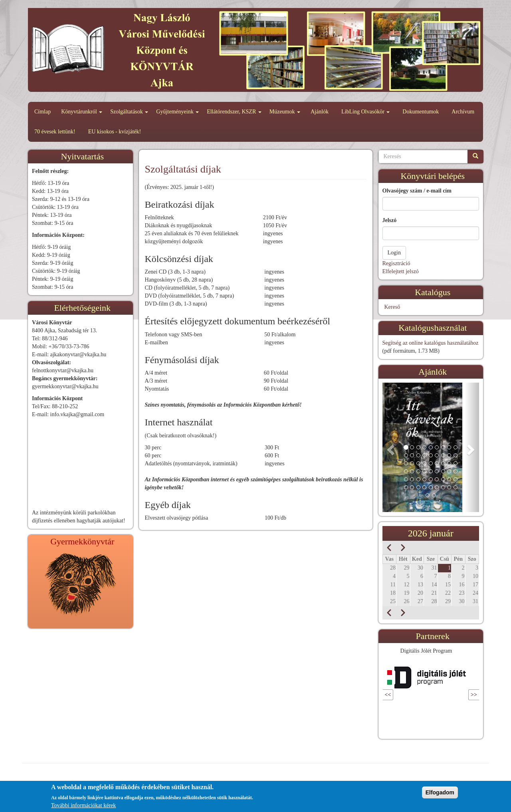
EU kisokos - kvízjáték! (115, 132)
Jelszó (390, 220)
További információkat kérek (83, 805)
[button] (390, 448)
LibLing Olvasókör (365, 112)
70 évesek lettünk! (55, 132)
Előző (400, 695)
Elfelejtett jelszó (401, 271)
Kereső (392, 307)
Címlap (43, 112)
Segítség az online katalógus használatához (431, 343)
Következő (456, 695)
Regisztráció (396, 263)
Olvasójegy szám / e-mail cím (417, 191)
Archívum (463, 112)
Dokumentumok (421, 112)
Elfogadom (440, 792)
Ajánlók (320, 112)
